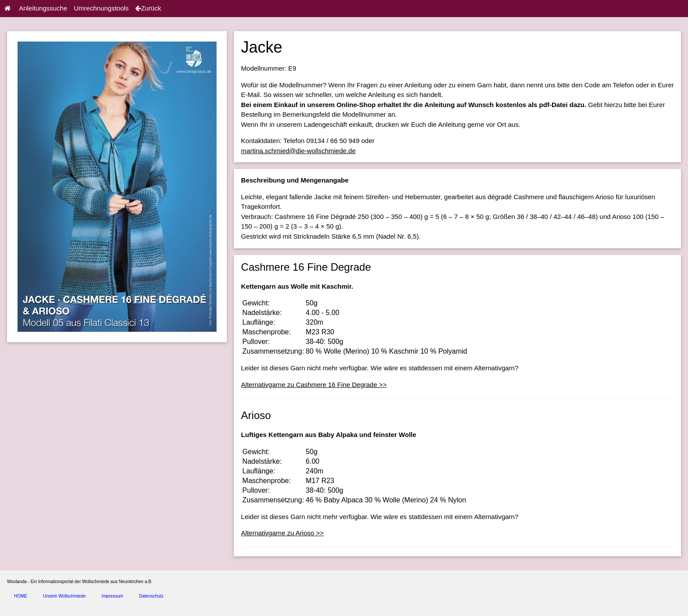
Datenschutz (151, 596)
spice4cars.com (102, 608)
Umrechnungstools (101, 8)
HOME (21, 596)
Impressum (112, 596)
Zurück (148, 8)
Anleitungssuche (43, 8)
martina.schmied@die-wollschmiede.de (298, 151)
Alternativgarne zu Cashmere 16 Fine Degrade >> (314, 385)
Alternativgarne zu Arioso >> (282, 533)
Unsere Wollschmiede (64, 596)
